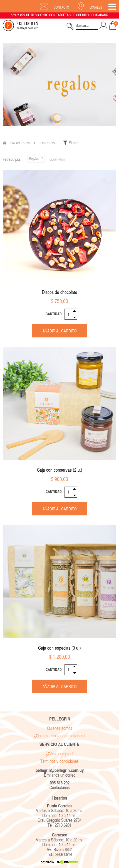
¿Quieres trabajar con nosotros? (59, 736)
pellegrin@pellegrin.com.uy (60, 770)
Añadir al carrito (60, 331)
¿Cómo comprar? (59, 754)
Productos (20, 143)
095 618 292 (60, 783)
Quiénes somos (60, 728)
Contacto (61, 7)
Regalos (47, 143)
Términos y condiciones (59, 761)
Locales (96, 7)
